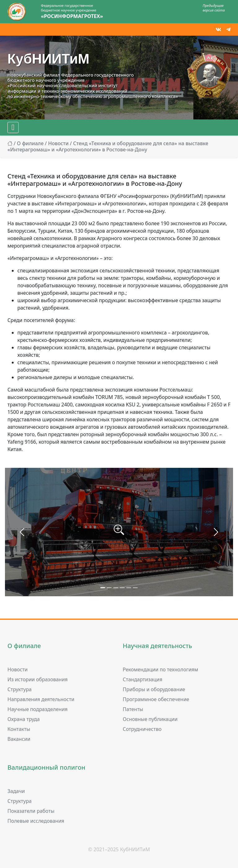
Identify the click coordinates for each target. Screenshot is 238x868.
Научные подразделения (37, 709)
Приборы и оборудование (154, 689)
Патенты (133, 709)
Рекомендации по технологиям (160, 669)
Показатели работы (31, 811)
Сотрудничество (142, 729)
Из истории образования (37, 679)
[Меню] (13, 128)
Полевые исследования (36, 821)
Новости (58, 143)
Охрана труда (24, 719)
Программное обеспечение (156, 699)
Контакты (19, 729)
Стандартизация (143, 679)
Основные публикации (150, 719)
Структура (20, 689)
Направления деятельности (41, 699)
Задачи (16, 791)
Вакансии (19, 739)
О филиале (30, 143)
